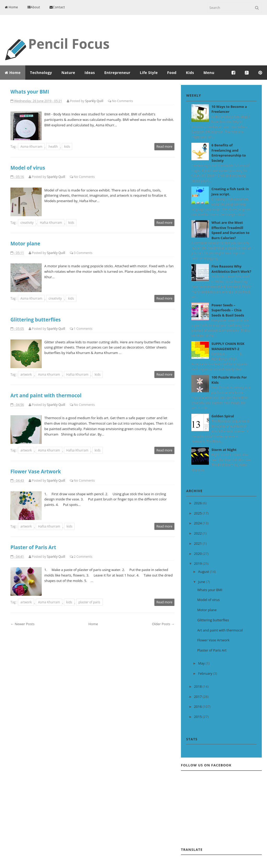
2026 (198, 503)
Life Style (149, 73)
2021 (198, 543)
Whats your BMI (30, 92)
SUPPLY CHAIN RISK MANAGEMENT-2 (228, 346)
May (202, 663)
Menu (209, 73)
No (114, 101)
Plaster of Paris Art (33, 547)
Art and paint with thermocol (46, 395)
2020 (198, 554)
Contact (57, 7)
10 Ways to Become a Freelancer (229, 109)
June (202, 582)
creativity (27, 223)
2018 (198, 686)
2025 (198, 513)
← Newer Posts (22, 624)
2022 (198, 533)
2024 (198, 523)
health (53, 147)
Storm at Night (224, 450)
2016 (198, 706)
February (206, 673)
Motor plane (25, 243)
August (204, 572)
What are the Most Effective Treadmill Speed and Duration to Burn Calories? (230, 230)
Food (172, 73)
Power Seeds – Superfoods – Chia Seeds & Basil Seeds (228, 310)
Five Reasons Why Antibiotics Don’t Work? (231, 269)
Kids (190, 73)
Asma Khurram (31, 147)
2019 (198, 563)
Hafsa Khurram (51, 223)
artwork (26, 374)
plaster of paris (89, 602)
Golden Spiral (223, 416)
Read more (164, 147)
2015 (198, 717)
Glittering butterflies (36, 320)
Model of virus (28, 168)
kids (67, 147)
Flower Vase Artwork (36, 471)
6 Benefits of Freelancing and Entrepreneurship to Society (229, 153)
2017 (198, 697)
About (34, 7)
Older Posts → (163, 624)
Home (11, 7)
